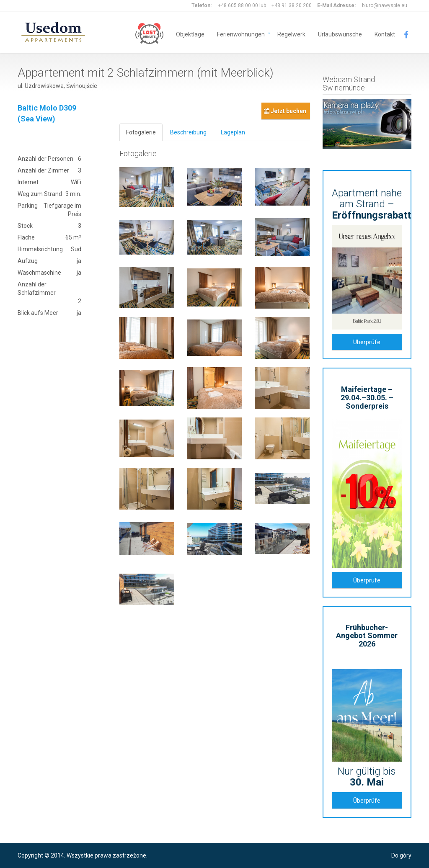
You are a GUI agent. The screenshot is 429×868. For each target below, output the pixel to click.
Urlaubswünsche (340, 34)
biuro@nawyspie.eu (385, 5)
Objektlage (190, 34)
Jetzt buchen (285, 111)
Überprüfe (367, 342)
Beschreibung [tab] (188, 132)
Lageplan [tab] (233, 132)
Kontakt (385, 34)
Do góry (401, 855)
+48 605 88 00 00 (238, 5)
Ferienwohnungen (241, 34)
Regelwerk (291, 34)
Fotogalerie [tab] (141, 132)
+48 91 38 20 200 (292, 5)
